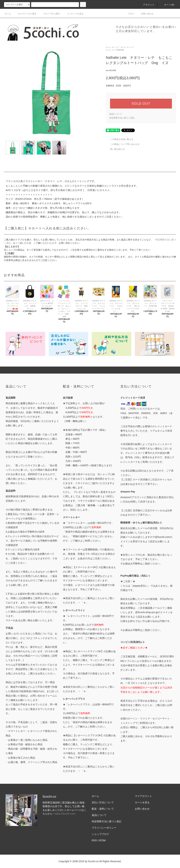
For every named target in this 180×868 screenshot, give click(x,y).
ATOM (102, 840)
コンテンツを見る (73, 14)
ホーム (8, 14)
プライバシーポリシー (104, 828)
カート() (167, 5)
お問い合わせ (145, 14)
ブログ (129, 14)
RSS (94, 840)
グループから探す (50, 14)
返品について (116, 114)
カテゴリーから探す (25, 14)
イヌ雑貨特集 (119, 50)
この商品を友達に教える (120, 139)
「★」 (85, 603)
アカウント (147, 5)
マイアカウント (143, 796)
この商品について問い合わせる (123, 144)
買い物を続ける (115, 149)
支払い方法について (103, 802)
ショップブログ (100, 834)
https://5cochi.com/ (65, 814)
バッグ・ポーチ (120, 47)
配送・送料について (103, 809)
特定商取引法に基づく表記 (122, 118)
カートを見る (142, 802)
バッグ (131, 47)
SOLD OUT (141, 104)
